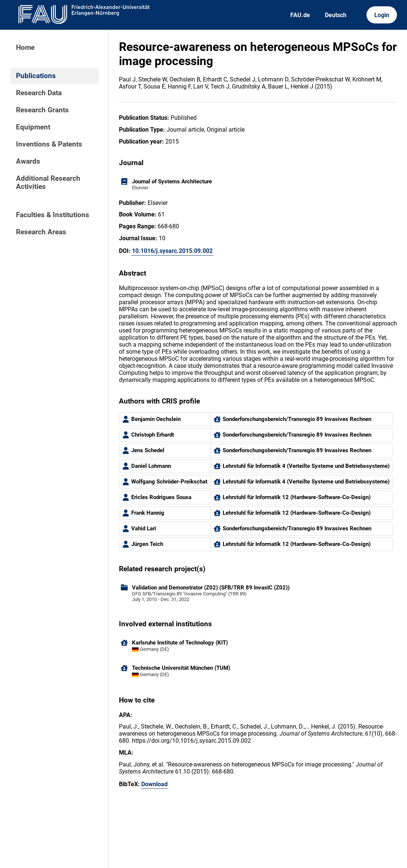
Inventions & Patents (49, 144)
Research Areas (41, 232)
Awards (28, 161)
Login (382, 15)
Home (25, 48)
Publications (36, 76)
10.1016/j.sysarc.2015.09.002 (172, 251)
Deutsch (336, 15)
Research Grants (42, 110)
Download (154, 784)
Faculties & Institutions (53, 215)
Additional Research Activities (48, 183)
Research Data (39, 93)
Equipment (33, 127)
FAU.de (300, 15)
